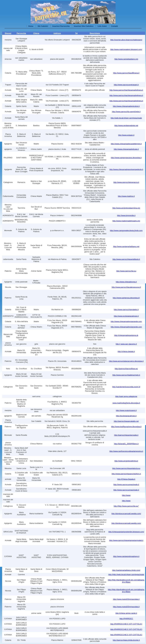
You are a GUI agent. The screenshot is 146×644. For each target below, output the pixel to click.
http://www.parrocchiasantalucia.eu (126, 468)
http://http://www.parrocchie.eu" (126, 506)
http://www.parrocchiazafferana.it (126, 73)
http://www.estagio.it (126, 135)
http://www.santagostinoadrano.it (126, 556)
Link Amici (102, 26)
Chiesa (36, 33)
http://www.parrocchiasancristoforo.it (126, 474)
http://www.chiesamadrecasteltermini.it (126, 144)
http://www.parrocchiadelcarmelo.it (126, 375)
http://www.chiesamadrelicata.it (126, 149)
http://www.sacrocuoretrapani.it (126, 85)
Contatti (114, 26)
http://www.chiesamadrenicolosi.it (126, 106)
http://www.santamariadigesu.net (126, 246)
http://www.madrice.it (126, 196)
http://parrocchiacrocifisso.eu (126, 369)
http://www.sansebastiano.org (126, 59)
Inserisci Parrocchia (61, 26)
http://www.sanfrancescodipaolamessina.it (126, 451)
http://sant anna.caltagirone (126, 396)
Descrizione (95, 33)
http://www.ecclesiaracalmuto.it (126, 316)
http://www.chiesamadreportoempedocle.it (126, 169)
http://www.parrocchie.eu (126, 271)
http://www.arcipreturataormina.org (126, 208)
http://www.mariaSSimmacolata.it (126, 599)
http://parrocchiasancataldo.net (126, 421)
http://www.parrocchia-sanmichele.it (126, 112)
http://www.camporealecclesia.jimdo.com (126, 230)
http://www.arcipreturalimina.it (126, 461)
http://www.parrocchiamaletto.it (126, 310)
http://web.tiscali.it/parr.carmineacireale (126, 118)
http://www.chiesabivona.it (126, 282)
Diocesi (8, 33)
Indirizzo (57, 33)
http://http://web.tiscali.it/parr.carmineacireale (126, 574)
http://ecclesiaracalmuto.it (126, 416)
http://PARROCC (126, 619)
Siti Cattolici (43, 26)
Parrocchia (21, 33)
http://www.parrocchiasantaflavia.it (126, 259)
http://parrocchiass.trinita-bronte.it (126, 640)
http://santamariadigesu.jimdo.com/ (126, 570)
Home (31, 26)
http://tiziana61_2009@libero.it (126, 444)
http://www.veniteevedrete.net (126, 125)
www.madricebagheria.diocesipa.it (126, 403)
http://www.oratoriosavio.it (126, 410)
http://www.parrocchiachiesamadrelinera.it (126, 90)
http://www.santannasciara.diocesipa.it (126, 158)
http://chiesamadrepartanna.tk (126, 335)
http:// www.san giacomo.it (126, 344)
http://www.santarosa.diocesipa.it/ (126, 298)
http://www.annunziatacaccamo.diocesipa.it (126, 361)
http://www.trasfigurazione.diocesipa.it (126, 427)
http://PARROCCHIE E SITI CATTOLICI (126, 624)
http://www (126, 495)
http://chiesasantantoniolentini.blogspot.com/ (126, 532)
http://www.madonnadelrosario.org (126, 221)
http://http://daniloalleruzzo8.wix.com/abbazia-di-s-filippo (126, 581)
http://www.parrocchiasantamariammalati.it (126, 540)
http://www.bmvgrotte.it (126, 215)
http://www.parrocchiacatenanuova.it (126, 287)
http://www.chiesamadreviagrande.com (126, 321)
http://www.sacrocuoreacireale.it (126, 485)
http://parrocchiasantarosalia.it (126, 435)
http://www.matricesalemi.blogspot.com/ (126, 49)
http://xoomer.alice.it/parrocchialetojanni (126, 40)
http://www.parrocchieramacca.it (126, 182)
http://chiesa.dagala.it (126, 351)
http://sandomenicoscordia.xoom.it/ (126, 387)
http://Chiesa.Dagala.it (126, 479)
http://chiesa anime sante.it (126, 613)
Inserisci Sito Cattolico (84, 26)
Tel (76, 33)
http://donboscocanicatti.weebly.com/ (126, 514)
